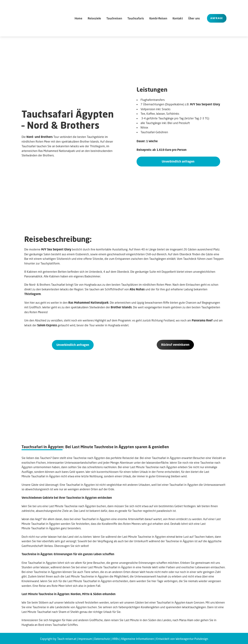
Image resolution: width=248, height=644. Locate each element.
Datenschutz (102, 638)
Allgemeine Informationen (137, 638)
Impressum (85, 638)
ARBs (115, 638)
